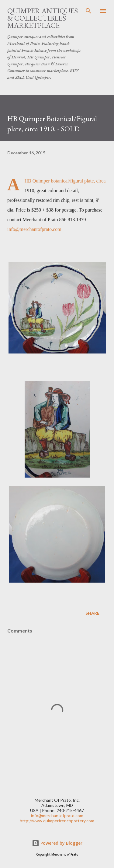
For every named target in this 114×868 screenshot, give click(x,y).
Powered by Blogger (57, 843)
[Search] (88, 11)
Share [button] (92, 613)
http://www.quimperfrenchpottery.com (57, 821)
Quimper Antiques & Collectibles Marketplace (43, 18)
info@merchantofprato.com (34, 229)
